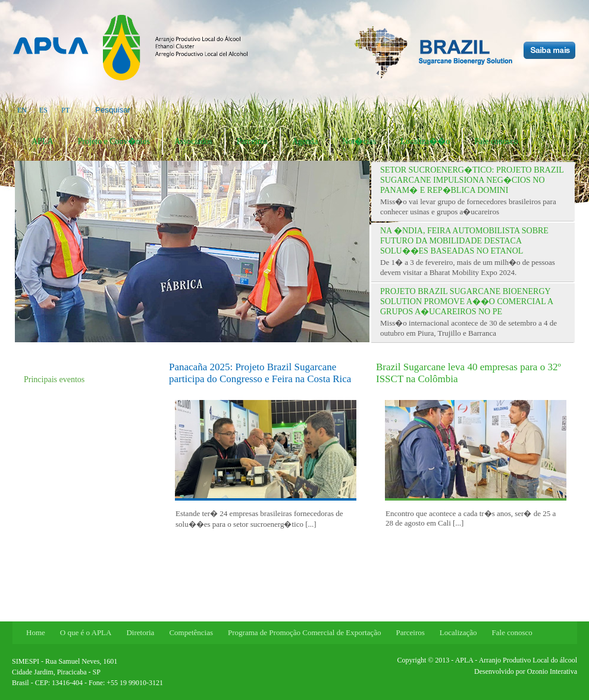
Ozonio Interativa (552, 671)
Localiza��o (425, 141)
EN (22, 110)
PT (65, 110)
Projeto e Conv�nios (114, 141)
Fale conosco (496, 141)
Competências (191, 632)
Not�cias (359, 141)
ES (43, 110)
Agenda (305, 141)
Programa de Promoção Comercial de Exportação (304, 632)
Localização (458, 632)
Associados (193, 141)
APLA (43, 141)
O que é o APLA (86, 632)
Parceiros (252, 141)
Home (36, 632)
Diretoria (140, 632)
